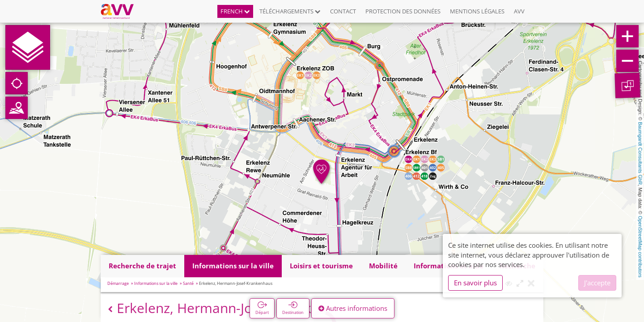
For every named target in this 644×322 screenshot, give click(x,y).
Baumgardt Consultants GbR (640, 154)
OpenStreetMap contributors (640, 246)
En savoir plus (475, 283)
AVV (519, 11)
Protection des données (403, 11)
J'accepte (597, 283)
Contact (343, 11)
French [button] (235, 11)
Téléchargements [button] (290, 11)
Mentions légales (477, 11)
